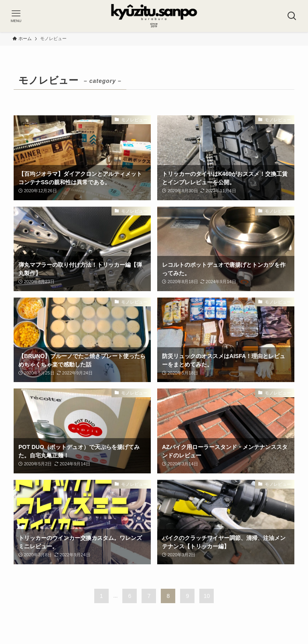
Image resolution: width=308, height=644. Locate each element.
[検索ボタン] (292, 16)
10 (207, 596)
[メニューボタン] (16, 16)
